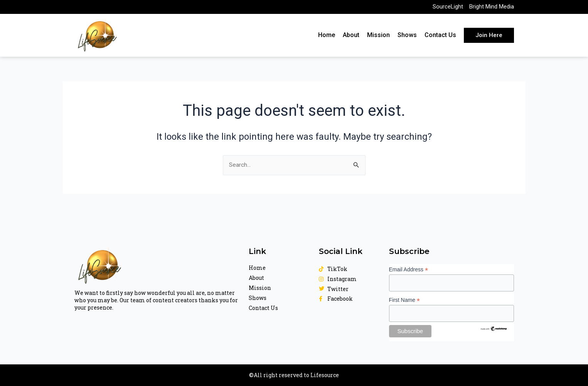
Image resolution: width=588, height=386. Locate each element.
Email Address (409, 269)
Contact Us (440, 37)
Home (327, 37)
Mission (378, 37)
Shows (407, 37)
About (351, 37)
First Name (405, 300)
